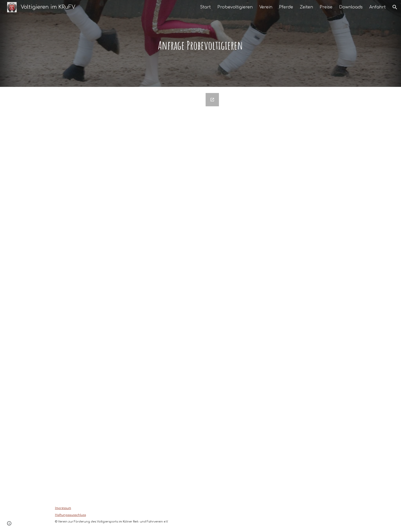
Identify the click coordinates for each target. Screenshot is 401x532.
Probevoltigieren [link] (235, 7)
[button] (395, 7)
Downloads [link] (351, 7)
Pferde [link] (286, 7)
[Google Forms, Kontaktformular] (137, 292)
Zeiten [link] (306, 7)
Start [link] (205, 7)
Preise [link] (326, 7)
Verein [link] (266, 7)
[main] (201, 43)
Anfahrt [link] (377, 7)
